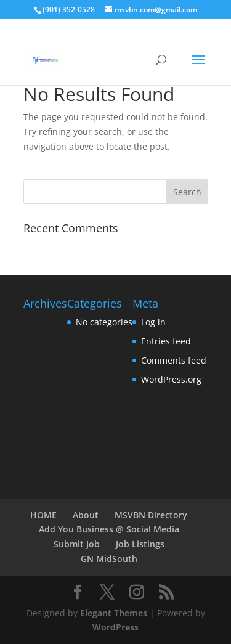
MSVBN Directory (151, 515)
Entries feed (166, 341)
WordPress (115, 627)
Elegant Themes (114, 613)
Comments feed (174, 360)
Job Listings (140, 544)
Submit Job (77, 544)
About (86, 515)
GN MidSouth (109, 559)
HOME (43, 515)
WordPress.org (171, 379)
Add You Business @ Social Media (109, 529)
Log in (153, 322)
